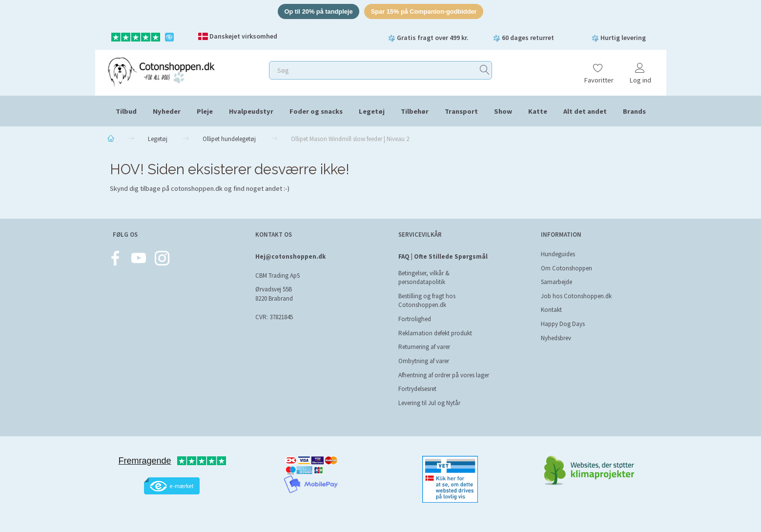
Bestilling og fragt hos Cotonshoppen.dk (427, 301)
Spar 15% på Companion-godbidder (425, 11)
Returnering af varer (424, 347)
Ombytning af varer (424, 361)
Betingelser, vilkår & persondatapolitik (424, 278)
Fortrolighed (415, 319)
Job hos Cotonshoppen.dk (576, 296)
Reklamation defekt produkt (435, 333)
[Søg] (485, 71)
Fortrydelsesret (417, 389)
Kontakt (551, 310)
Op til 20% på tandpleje (317, 11)
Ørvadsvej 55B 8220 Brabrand (274, 294)
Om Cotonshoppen (566, 268)
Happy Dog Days (563, 324)
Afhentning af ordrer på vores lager (444, 375)
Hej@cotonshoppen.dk (290, 256)
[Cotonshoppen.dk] (161, 71)
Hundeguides (558, 254)
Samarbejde (556, 282)
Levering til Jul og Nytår (429, 403)
